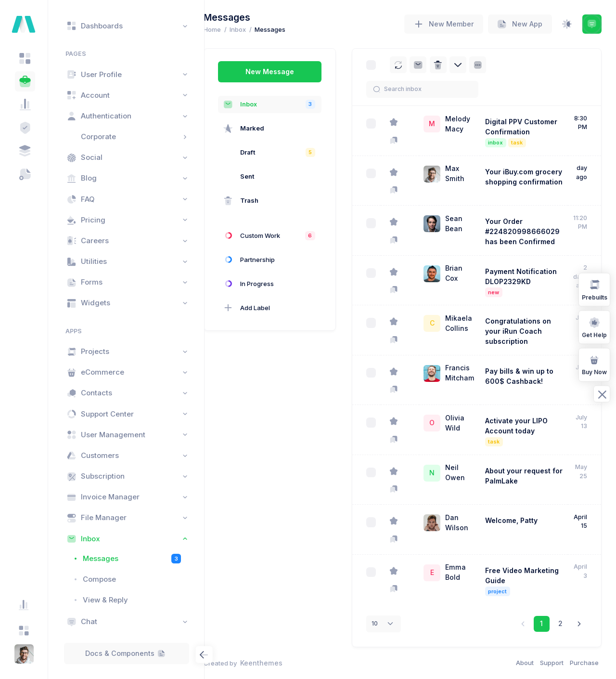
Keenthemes (277, 663)
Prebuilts (595, 289)
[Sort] (493, 65)
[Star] (409, 123)
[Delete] (454, 65)
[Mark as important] (409, 139)
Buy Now (594, 364)
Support (552, 663)
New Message (285, 72)
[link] (579, 624)
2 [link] (560, 623)
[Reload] (414, 65)
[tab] (25, 58)
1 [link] (541, 623)
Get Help (594, 327)
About (525, 663)
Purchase (584, 663)
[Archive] (433, 65)
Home (228, 29)
